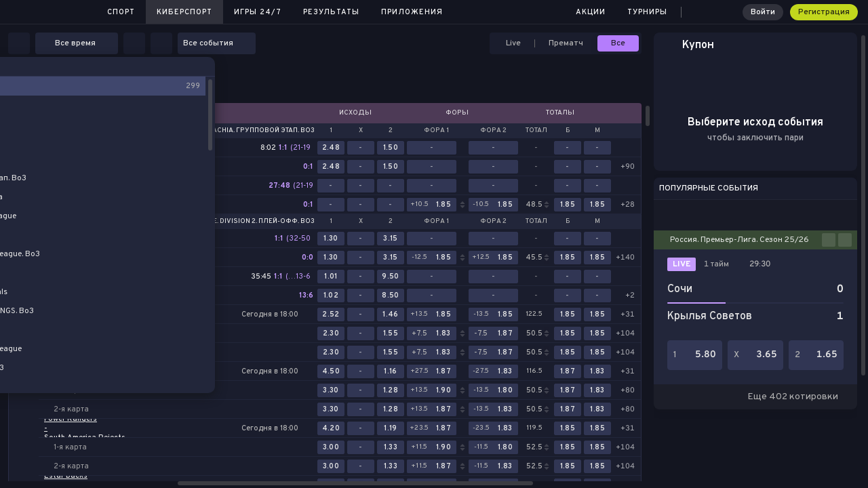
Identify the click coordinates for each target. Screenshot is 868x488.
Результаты (331, 12)
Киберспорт (184, 12)
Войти (763, 12)
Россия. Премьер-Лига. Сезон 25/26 (739, 240)
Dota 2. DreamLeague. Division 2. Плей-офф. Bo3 (228, 222)
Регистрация (824, 12)
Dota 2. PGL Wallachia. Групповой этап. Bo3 (234, 131)
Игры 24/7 (258, 12)
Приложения (412, 12)
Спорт (121, 12)
